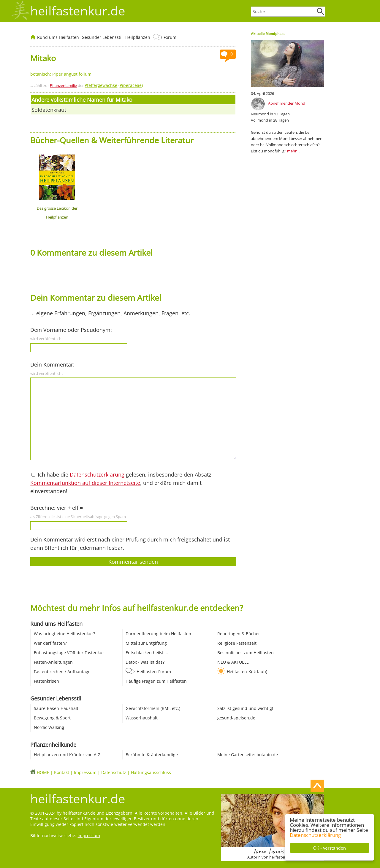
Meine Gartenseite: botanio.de (248, 755)
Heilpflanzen (138, 37)
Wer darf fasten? (50, 643)
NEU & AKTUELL (233, 662)
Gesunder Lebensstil (102, 37)
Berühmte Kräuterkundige (152, 755)
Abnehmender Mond (287, 103)
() (114, 85)
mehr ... (294, 151)
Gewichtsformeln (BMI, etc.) (153, 708)
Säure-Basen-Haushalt (56, 708)
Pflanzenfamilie (63, 85)
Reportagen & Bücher (239, 634)
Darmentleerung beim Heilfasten (158, 634)
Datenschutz (114, 772)
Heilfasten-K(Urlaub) (247, 672)
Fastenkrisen (46, 681)
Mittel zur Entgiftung (146, 643)
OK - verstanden (330, 848)
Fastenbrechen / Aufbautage (62, 672)
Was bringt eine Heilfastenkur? (64, 634)
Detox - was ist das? (145, 662)
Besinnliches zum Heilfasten (246, 653)
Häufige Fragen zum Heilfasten (156, 681)
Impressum (85, 772)
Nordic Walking (49, 727)
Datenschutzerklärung (316, 835)
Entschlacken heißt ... (147, 653)
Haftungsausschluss (151, 772)
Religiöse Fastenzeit (237, 643)
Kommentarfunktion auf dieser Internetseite (85, 483)
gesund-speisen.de (236, 718)
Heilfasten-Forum (154, 672)
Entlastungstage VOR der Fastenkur (69, 653)
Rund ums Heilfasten (58, 37)
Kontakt (62, 772)
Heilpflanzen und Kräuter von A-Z (67, 755)
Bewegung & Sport (52, 718)
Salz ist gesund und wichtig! (245, 708)
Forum (170, 37)
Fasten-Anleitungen (53, 662)
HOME (43, 772)
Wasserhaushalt (142, 718)
